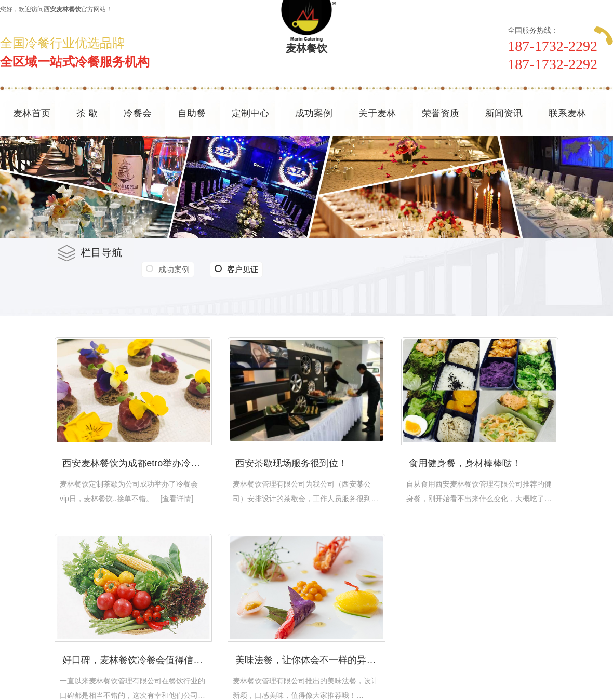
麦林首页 (32, 113)
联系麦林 (567, 113)
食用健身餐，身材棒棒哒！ (465, 463)
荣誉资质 (441, 113)
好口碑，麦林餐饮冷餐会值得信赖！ (137, 660)
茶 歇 (87, 113)
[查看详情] (177, 499)
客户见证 (236, 270)
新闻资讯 (504, 113)
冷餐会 (138, 113)
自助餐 (192, 113)
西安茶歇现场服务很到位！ (291, 463)
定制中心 (250, 113)
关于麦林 (377, 113)
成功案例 (314, 113)
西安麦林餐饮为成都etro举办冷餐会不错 (137, 463)
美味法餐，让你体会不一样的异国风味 (310, 660)
